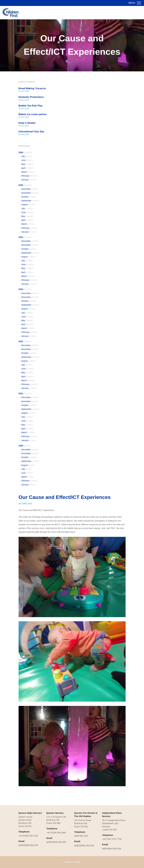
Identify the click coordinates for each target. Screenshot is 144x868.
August (28, 204)
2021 (25, 393)
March (28, 172)
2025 (25, 185)
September (30, 201)
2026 (25, 152)
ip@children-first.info (112, 849)
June (27, 160)
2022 (25, 341)
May (27, 164)
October (29, 197)
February (29, 176)
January (29, 180)
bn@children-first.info (28, 845)
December (30, 189)
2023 (25, 289)
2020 (25, 446)
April (27, 168)
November (30, 193)
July (27, 156)
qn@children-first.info (56, 842)
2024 (25, 237)
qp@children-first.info (84, 845)
